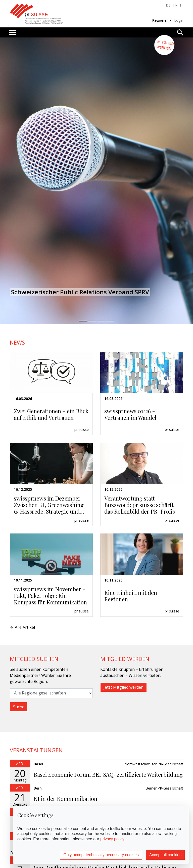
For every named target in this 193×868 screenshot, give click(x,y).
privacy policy (112, 839)
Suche (19, 707)
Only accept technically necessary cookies (101, 855)
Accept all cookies (165, 855)
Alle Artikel (25, 627)
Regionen (160, 20)
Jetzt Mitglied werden (124, 687)
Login (179, 20)
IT (182, 5)
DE (168, 5)
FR (175, 5)
